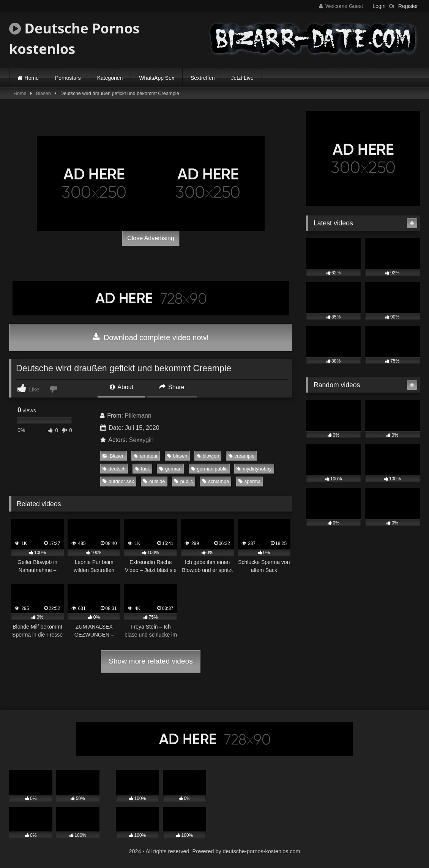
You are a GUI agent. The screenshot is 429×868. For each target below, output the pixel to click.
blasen (177, 456)
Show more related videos (151, 661)
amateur (146, 456)
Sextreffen (203, 78)
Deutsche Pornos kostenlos (74, 39)
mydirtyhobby (254, 469)
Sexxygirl (141, 440)
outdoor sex (118, 481)
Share (172, 387)
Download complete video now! (151, 337)
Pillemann (138, 416)
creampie (242, 456)
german (170, 469)
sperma (250, 481)
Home (32, 78)
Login (379, 6)
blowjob (208, 456)
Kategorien (110, 78)
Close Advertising (151, 238)
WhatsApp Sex (157, 78)
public (184, 481)
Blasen (43, 93)
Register (408, 6)
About (121, 387)
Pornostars (68, 78)
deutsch (114, 469)
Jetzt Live (242, 78)
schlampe (216, 481)
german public (209, 469)
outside (154, 481)
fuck (142, 469)
